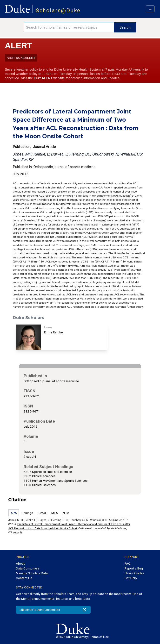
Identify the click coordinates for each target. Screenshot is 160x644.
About (20, 564)
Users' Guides (134, 573)
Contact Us (24, 578)
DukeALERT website (49, 78)
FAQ (127, 564)
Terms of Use (99, 637)
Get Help (131, 578)
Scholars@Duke (58, 10)
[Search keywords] (69, 27)
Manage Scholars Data (32, 573)
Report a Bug (134, 568)
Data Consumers (28, 568)
